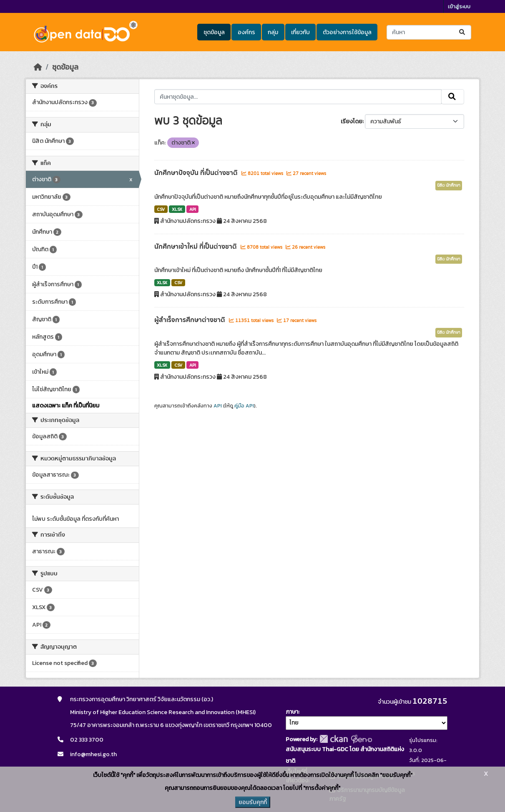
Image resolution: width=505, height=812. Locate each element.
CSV (161, 209)
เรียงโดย (352, 121)
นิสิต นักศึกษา (449, 185)
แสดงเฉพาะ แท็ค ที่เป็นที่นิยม (66, 406)
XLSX (177, 209)
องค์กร (246, 32)
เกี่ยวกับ (300, 32)
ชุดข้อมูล (214, 32)
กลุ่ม (273, 32)
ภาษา (292, 712)
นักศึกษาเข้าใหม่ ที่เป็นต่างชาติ (196, 247)
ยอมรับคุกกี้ (253, 802)
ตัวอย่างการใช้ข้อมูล (347, 32)
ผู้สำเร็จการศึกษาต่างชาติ (191, 320)
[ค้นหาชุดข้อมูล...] (429, 32)
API (193, 209)
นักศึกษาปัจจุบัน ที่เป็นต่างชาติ (197, 173)
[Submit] (463, 32)
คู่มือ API (244, 406)
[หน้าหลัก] (38, 67)
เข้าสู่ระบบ (459, 6)
